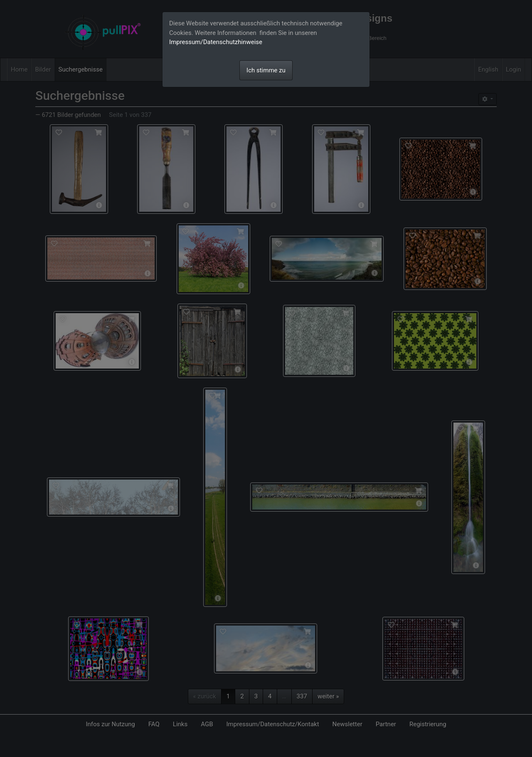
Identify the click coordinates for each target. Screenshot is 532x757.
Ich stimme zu (266, 70)
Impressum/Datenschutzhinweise (216, 42)
